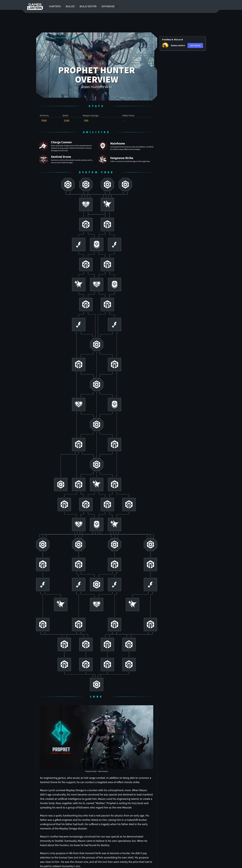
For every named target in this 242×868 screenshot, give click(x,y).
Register (211, 6)
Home (46, 38)
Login (200, 6)
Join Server (195, 46)
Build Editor (88, 6)
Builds (70, 6)
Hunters (55, 6)
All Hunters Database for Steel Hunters (72, 38)
